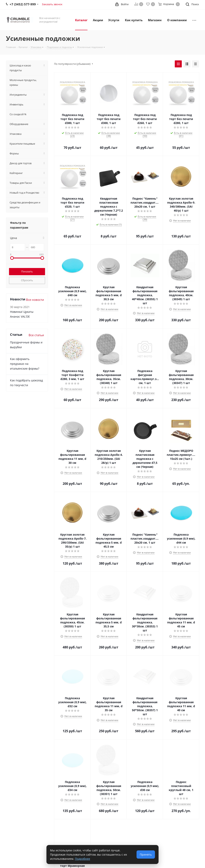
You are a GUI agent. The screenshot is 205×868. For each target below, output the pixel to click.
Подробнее (82, 859)
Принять (146, 854)
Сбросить (27, 280)
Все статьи (36, 335)
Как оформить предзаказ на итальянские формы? (25, 364)
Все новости (35, 300)
